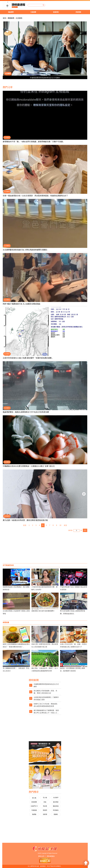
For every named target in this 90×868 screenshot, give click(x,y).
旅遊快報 (56, 12)
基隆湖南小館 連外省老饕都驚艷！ (43, 611)
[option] (11, 12)
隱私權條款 (51, 856)
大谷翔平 (56, 798)
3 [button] (4, 64)
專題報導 (11, 18)
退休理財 (56, 802)
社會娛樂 (33, 12)
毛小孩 (45, 798)
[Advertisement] (45, 548)
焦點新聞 (11, 12)
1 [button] (4, 60)
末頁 (65, 525)
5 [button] (4, 68)
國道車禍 (56, 806)
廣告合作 (41, 856)
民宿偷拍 (56, 810)
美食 (45, 802)
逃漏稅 (56, 814)
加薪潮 (45, 814)
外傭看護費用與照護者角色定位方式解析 (45, 78)
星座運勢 (34, 802)
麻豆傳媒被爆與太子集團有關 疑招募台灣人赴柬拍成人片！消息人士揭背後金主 (46, 712)
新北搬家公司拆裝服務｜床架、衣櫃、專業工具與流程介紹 (45, 692)
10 (60, 525)
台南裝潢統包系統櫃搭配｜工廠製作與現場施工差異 (46, 698)
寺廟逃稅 (34, 810)
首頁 (4, 18)
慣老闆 (45, 810)
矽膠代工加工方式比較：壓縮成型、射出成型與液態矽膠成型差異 (46, 705)
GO (85, 530)
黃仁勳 (34, 798)
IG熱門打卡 (34, 806)
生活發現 (19, 18)
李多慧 (45, 806)
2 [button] (4, 62)
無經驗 (34, 814)
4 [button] (4, 66)
